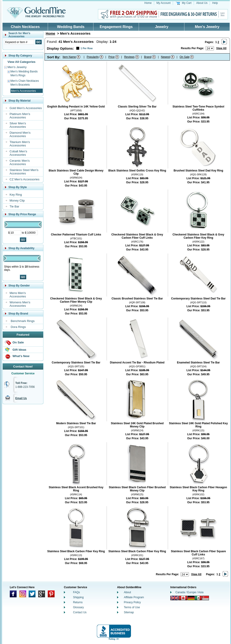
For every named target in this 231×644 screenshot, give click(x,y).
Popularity (93, 57)
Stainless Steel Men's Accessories (24, 172)
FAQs (76, 592)
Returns (78, 602)
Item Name (69, 57)
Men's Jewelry (207, 27)
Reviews (129, 57)
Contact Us (80, 612)
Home (148, 3)
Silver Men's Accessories (18, 125)
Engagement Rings (116, 27)
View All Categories (21, 62)
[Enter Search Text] (19, 42)
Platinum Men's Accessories (20, 116)
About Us (202, 3)
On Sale (18, 342)
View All (221, 48)
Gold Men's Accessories (26, 108)
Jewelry (162, 27)
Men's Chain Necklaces (25, 81)
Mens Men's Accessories (18, 295)
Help (215, 3)
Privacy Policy (132, 602)
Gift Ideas (19, 350)
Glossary (78, 607)
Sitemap (129, 612)
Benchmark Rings (23, 321)
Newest (166, 57)
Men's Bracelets (20, 85)
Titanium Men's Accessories (20, 144)
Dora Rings (18, 327)
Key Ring (16, 195)
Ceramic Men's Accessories (20, 162)
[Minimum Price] (15, 233)
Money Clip (17, 201)
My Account (163, 3)
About (127, 592)
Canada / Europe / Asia (190, 592)
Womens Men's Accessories (20, 304)
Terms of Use (132, 607)
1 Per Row (87, 48)
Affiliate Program (134, 597)
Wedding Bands (71, 27)
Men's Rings (18, 75)
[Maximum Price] (32, 233)
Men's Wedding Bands (24, 72)
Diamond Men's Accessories (20, 134)
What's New (21, 356)
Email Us (21, 398)
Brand (148, 57)
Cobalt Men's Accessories (18, 153)
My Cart (187, 3)
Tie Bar (14, 206)
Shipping (78, 597)
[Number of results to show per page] (210, 48)
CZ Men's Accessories (24, 179)
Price (112, 57)
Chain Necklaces (25, 27)
